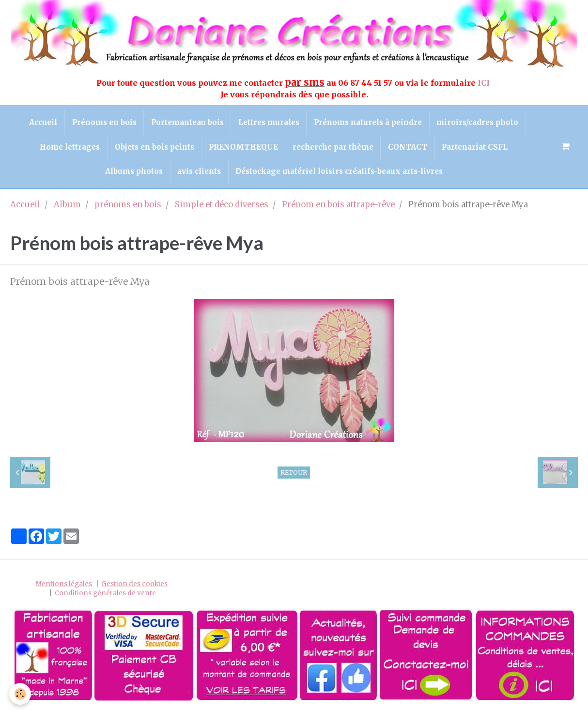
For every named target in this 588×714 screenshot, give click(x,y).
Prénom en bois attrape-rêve (338, 206)
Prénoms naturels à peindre (368, 122)
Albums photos (133, 172)
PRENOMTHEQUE (243, 147)
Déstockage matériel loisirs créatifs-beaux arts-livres (340, 172)
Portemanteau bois (187, 122)
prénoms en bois (128, 206)
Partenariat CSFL (476, 147)
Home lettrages (69, 147)
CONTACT (408, 147)
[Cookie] (21, 694)
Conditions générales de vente (105, 594)
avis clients (199, 172)
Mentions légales (64, 585)
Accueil (42, 122)
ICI (485, 83)
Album (67, 206)
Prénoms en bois (103, 122)
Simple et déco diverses (222, 206)
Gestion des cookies (134, 585)
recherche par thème (333, 147)
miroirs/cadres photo (478, 122)
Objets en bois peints (154, 147)
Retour (294, 473)
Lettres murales (269, 122)
